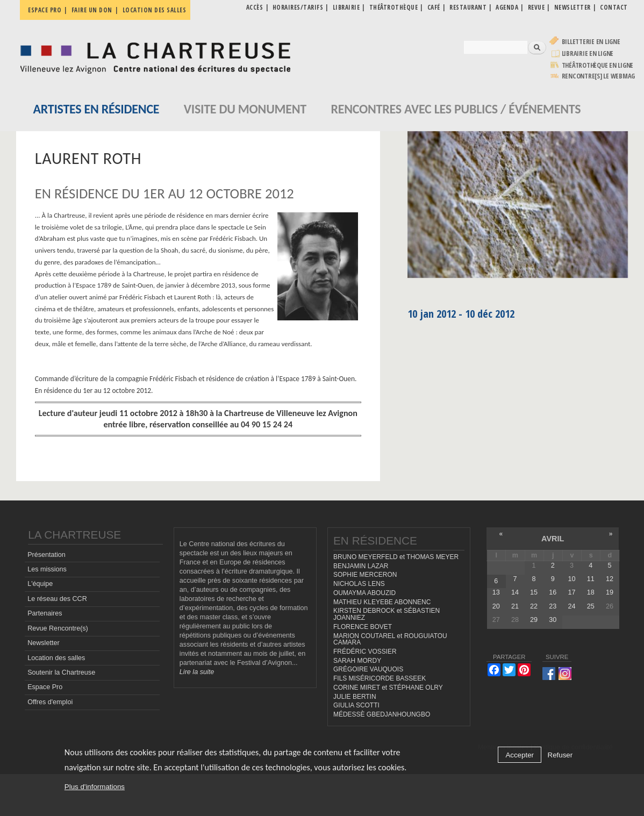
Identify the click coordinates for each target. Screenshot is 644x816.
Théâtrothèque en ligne (598, 65)
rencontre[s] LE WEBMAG (599, 76)
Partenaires (45, 613)
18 (591, 592)
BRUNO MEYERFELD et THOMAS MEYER (396, 557)
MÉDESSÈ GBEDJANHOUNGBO (382, 714)
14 (515, 592)
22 (534, 606)
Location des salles (155, 10)
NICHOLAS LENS (359, 584)
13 (496, 592)
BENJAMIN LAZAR (361, 566)
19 (610, 592)
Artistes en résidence (96, 109)
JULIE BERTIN (355, 697)
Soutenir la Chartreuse (61, 672)
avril (553, 539)
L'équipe (40, 584)
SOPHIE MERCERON (365, 575)
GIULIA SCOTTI (356, 705)
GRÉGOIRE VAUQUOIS (368, 669)
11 (591, 579)
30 (553, 620)
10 (571, 579)
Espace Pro (45, 687)
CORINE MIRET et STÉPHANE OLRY (388, 688)
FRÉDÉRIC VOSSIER (365, 652)
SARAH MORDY (357, 661)
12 (610, 579)
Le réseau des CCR (57, 599)
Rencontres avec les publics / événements (456, 109)
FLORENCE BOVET (363, 627)
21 (515, 606)
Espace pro (45, 10)
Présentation (46, 555)
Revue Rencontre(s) (58, 628)
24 (571, 606)
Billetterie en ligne (591, 42)
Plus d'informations (95, 787)
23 (553, 606)
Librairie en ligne (588, 53)
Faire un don (92, 10)
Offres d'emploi (50, 702)
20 (496, 606)
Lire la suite (197, 672)
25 (591, 606)
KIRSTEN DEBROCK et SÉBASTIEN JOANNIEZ (387, 614)
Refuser (560, 755)
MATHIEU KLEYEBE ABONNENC (382, 602)
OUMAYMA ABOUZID (364, 593)
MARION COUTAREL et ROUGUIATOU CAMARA (390, 639)
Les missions (47, 569)
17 (571, 592)
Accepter (520, 755)
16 (553, 592)
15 (534, 592)
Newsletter (44, 643)
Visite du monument (245, 109)
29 (534, 620)
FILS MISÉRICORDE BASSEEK (380, 678)
